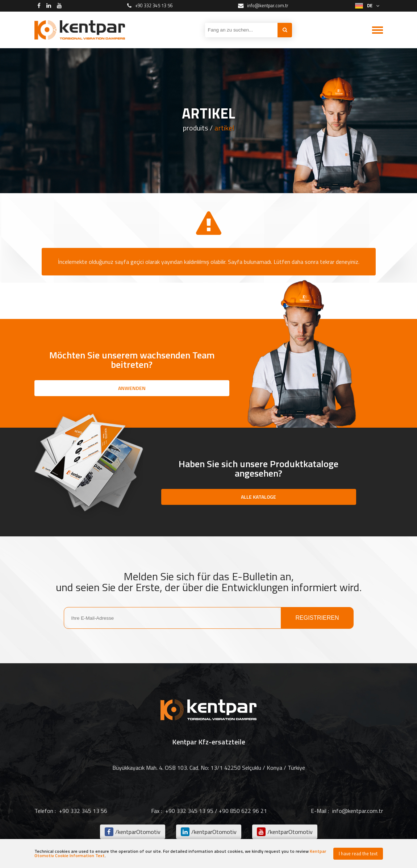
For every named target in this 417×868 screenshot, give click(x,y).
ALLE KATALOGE (258, 497)
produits (195, 128)
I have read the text (358, 854)
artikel (224, 128)
